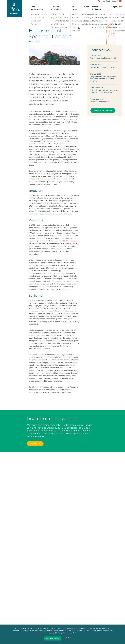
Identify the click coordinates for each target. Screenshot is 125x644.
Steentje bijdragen (97, 8)
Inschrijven (35, 444)
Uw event (75, 8)
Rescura (74, 241)
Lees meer (54, 631)
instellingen (68, 637)
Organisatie (117, 7)
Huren (86, 7)
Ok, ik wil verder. (53, 638)
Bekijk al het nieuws (103, 110)
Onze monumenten (37, 8)
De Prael (63, 154)
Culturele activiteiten (56, 8)
